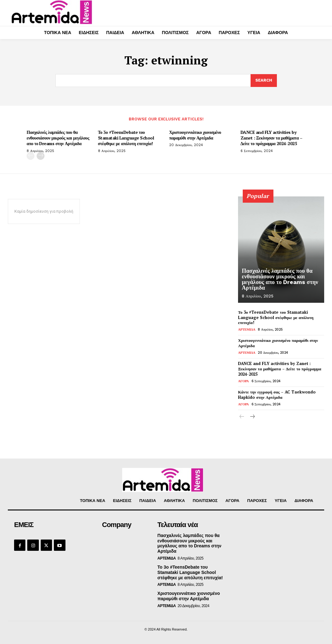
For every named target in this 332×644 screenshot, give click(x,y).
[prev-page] (31, 156)
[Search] (264, 81)
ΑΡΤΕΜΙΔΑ (247, 330)
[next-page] (41, 156)
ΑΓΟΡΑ (243, 381)
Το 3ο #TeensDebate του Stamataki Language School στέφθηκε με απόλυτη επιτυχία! (126, 138)
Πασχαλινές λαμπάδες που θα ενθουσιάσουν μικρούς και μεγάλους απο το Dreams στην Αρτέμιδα (58, 138)
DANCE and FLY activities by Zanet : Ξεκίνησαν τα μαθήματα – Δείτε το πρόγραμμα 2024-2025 (272, 138)
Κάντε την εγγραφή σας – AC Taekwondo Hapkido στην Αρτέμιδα (277, 395)
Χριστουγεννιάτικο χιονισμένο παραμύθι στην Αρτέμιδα (195, 135)
